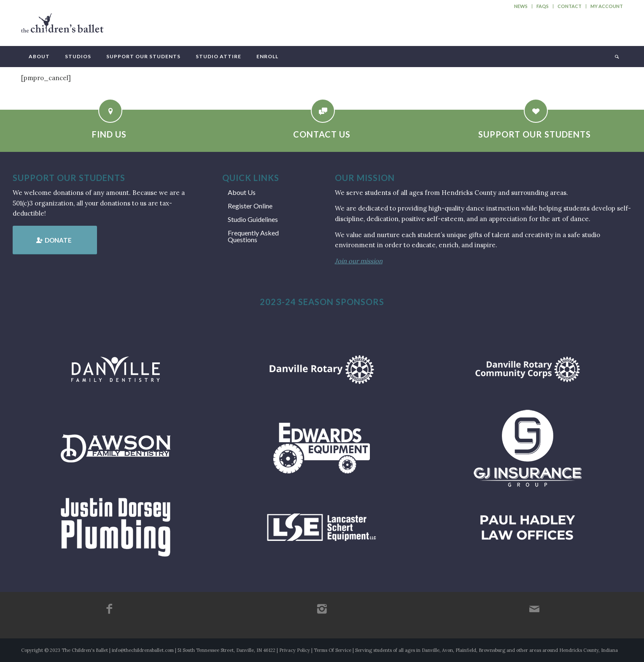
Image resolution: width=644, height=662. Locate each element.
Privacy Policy (295, 650)
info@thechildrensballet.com (143, 650)
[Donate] (55, 240)
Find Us (109, 134)
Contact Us (322, 134)
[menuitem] (521, 6)
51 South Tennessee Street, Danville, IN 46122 (226, 650)
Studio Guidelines (253, 219)
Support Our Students (535, 134)
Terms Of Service (333, 650)
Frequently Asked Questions (253, 236)
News (521, 6)
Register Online (250, 206)
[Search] (616, 57)
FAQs (543, 6)
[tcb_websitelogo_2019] (62, 27)
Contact (570, 6)
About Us (242, 192)
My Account (607, 6)
